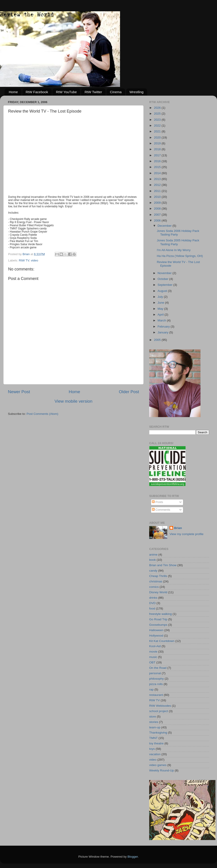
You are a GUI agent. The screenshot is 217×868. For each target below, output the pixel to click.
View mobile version (73, 401)
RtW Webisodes (160, 706)
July (161, 297)
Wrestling (137, 92)
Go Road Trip (158, 619)
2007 (158, 215)
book (152, 560)
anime (153, 555)
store (153, 717)
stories (154, 722)
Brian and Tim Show (163, 565)
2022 (158, 126)
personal (155, 673)
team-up (155, 727)
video (35, 260)
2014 (158, 173)
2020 (158, 137)
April (161, 315)
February (164, 327)
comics (154, 587)
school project (159, 711)
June (161, 303)
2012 (158, 185)
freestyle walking (160, 614)
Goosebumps (158, 625)
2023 (158, 120)
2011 (158, 191)
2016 (158, 161)
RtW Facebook (37, 92)
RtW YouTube (66, 92)
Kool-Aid (155, 646)
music (153, 657)
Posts (158, 502)
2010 (158, 197)
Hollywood (156, 636)
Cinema (116, 92)
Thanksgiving (158, 733)
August (163, 291)
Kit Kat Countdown (162, 641)
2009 (158, 203)
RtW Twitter (93, 92)
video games (158, 765)
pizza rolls (156, 684)
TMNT (153, 738)
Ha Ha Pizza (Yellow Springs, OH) (180, 256)
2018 (158, 149)
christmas (156, 581)
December (165, 226)
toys (152, 749)
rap (151, 689)
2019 (158, 143)
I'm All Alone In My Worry (174, 250)
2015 (158, 167)
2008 (158, 209)
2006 (158, 220)
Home (13, 92)
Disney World (158, 592)
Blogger (133, 857)
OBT (152, 662)
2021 (158, 131)
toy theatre (156, 743)
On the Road (158, 668)
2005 (158, 340)
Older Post (129, 392)
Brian (178, 528)
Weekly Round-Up (162, 770)
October (163, 279)
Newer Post (19, 392)
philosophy (157, 679)
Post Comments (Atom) (42, 414)
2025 (158, 114)
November (165, 273)
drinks (153, 598)
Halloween (156, 630)
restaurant (156, 695)
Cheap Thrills (158, 576)
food (152, 608)
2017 (158, 155)
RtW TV (24, 260)
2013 (158, 179)
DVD (152, 603)
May (161, 309)
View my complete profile (186, 534)
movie (153, 652)
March (162, 320)
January (163, 332)
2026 (158, 108)
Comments (161, 510)
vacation (155, 754)
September (165, 285)
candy (153, 571)
